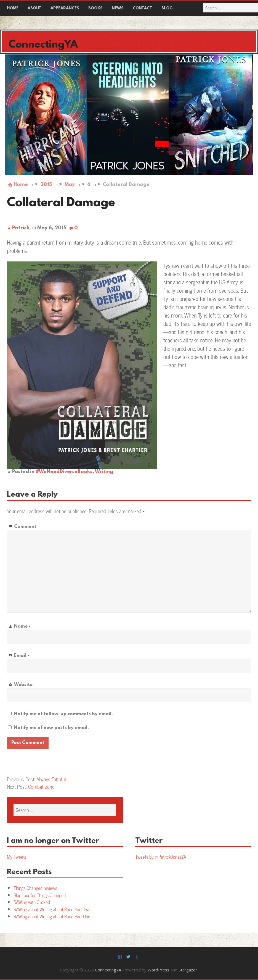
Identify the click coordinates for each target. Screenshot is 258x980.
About (34, 8)
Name (22, 626)
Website (23, 685)
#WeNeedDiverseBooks (64, 472)
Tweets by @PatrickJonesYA (161, 857)
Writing (104, 472)
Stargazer (188, 970)
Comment (25, 527)
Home (13, 8)
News (118, 8)
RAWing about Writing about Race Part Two (52, 909)
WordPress (159, 970)
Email (22, 656)
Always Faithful (51, 779)
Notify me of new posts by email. (51, 728)
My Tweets (17, 857)
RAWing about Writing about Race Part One (52, 916)
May (70, 185)
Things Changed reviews (35, 888)
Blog (167, 8)
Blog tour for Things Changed (40, 895)
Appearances (65, 8)
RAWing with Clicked (32, 902)
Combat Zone (41, 787)
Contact (143, 8)
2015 (46, 185)
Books (95, 8)
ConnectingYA (43, 45)
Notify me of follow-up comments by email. (63, 714)
